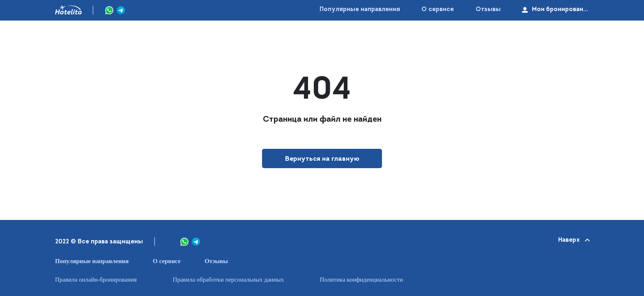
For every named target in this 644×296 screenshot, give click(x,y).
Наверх (574, 240)
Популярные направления (360, 10)
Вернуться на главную (322, 159)
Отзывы (488, 10)
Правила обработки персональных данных (229, 280)
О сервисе (438, 10)
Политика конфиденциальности (361, 280)
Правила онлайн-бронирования (96, 280)
